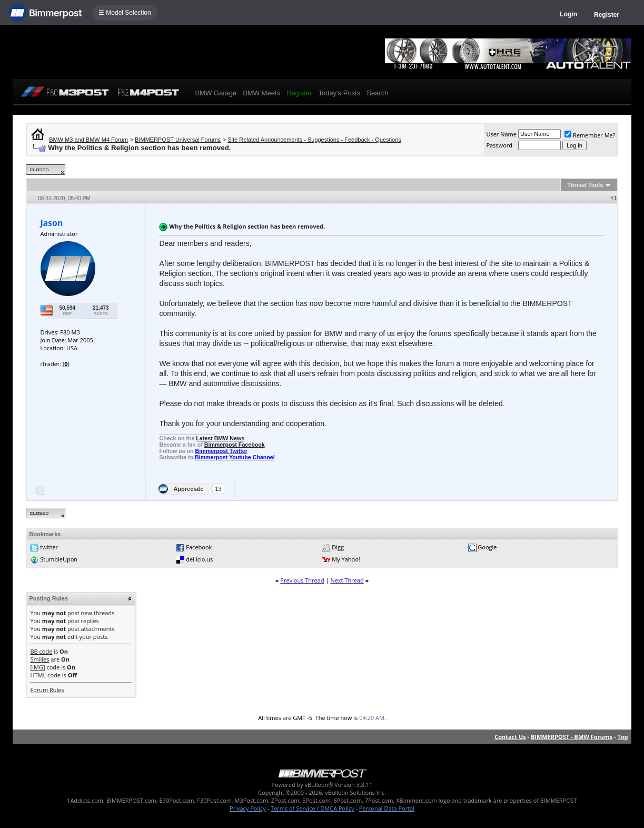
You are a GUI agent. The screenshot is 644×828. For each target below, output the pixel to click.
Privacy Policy (248, 808)
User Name (501, 134)
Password (499, 145)
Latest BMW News (220, 438)
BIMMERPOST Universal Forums (178, 140)
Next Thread (347, 580)
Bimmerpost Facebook (235, 445)
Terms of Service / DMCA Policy (313, 808)
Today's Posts (339, 93)
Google (487, 547)
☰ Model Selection (125, 13)
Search (377, 93)
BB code (41, 651)
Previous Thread (302, 580)
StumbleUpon (59, 559)
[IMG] (37, 667)
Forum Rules (47, 690)
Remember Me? (590, 135)
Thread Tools (585, 185)
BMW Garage (216, 93)
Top (622, 737)
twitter (49, 547)
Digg (338, 547)
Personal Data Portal (387, 808)
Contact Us (510, 737)
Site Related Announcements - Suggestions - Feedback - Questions (314, 140)
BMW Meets (261, 93)
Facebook (199, 547)
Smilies (39, 659)
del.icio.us (199, 559)
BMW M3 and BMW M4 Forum (88, 140)
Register (607, 15)
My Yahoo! (346, 559)
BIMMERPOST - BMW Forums (572, 737)
